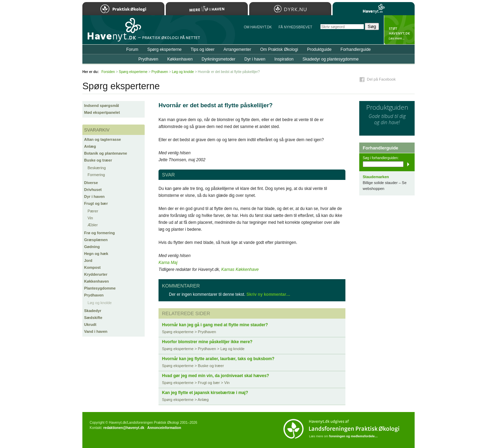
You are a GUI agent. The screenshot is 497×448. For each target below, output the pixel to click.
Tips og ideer (203, 49)
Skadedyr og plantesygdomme (331, 59)
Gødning (92, 247)
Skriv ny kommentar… (268, 294)
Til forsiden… (112, 33)
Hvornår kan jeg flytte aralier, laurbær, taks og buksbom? (218, 359)
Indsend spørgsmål (102, 106)
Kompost (92, 267)
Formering (96, 175)
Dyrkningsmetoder (219, 59)
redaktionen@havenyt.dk (124, 428)
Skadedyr (93, 311)
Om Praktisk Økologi (279, 49)
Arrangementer (237, 49)
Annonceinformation (164, 428)
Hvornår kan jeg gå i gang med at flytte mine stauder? (215, 325)
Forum (132, 49)
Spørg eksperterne (164, 49)
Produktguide (319, 49)
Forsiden (108, 72)
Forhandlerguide (356, 49)
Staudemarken (376, 177)
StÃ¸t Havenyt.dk (399, 30)
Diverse (91, 183)
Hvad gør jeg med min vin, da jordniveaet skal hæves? (215, 376)
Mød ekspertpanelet (102, 112)
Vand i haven (96, 331)
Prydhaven (94, 295)
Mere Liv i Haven (207, 9)
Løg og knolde (100, 303)
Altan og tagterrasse (102, 139)
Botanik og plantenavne (106, 153)
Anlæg (90, 146)
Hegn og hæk (96, 254)
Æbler (93, 225)
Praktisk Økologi (123, 9)
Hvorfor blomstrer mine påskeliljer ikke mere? (207, 342)
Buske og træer (98, 160)
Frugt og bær (96, 203)
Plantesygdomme (100, 288)
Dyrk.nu (290, 9)
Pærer (93, 211)
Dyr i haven (94, 196)
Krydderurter (96, 274)
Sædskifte (93, 318)
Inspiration (284, 59)
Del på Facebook (381, 79)
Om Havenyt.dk (258, 27)
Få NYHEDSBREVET (295, 27)
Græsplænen (96, 240)
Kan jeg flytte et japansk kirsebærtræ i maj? (205, 393)
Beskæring (97, 168)
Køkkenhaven (97, 281)
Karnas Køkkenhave (240, 269)
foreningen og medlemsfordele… (354, 436)
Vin (90, 218)
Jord (88, 260)
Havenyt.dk (374, 9)
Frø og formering (100, 233)
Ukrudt (90, 324)
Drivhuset (93, 190)
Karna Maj (168, 263)
